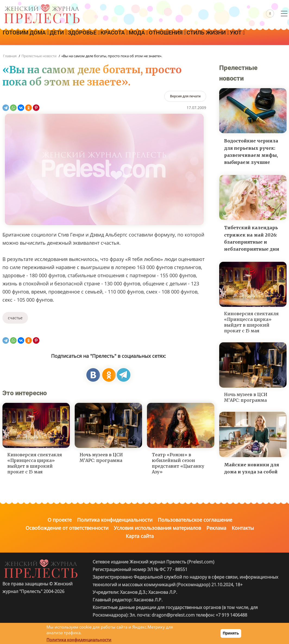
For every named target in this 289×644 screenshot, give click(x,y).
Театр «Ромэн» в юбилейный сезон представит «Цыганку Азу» (178, 463)
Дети (70, 37)
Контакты (243, 528)
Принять (231, 633)
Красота (140, 37)
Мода (172, 37)
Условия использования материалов (157, 528)
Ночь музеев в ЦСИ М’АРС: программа (101, 458)
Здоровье (103, 37)
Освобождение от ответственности (67, 528)
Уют (14, 52)
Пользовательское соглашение (195, 520)
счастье (15, 318)
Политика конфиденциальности (115, 520)
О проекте (60, 520)
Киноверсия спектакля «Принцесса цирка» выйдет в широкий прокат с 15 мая (35, 463)
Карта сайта (140, 536)
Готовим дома (30, 37)
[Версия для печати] (185, 96)
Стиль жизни (256, 37)
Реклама (216, 528)
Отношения (208, 37)
